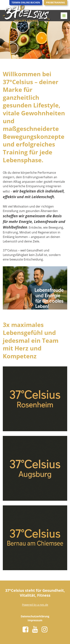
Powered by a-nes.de (35, 605)
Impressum (35, 620)
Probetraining (56, 3)
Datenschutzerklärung (35, 616)
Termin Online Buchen (26, 3)
